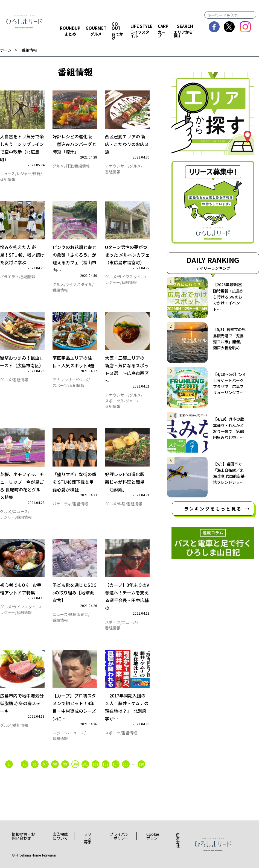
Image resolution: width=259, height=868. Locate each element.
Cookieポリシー (153, 838)
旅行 (37, 174)
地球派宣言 (78, 614)
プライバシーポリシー (119, 836)
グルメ (58, 166)
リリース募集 (88, 838)
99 (65, 764)
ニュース (8, 174)
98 (55, 764)
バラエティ (9, 277)
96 (35, 764)
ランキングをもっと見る (213, 509)
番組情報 (29, 50)
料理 (69, 166)
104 (116, 764)
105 (126, 764)
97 (45, 764)
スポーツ (60, 385)
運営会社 (178, 840)
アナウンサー (117, 166)
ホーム (6, 50)
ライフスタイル (79, 284)
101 (85, 764)
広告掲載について (60, 836)
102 (95, 764)
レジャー (24, 174)
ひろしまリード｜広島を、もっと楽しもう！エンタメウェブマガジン (24, 22)
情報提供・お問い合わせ (23, 836)
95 (25, 764)
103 (105, 764)
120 (141, 764)
